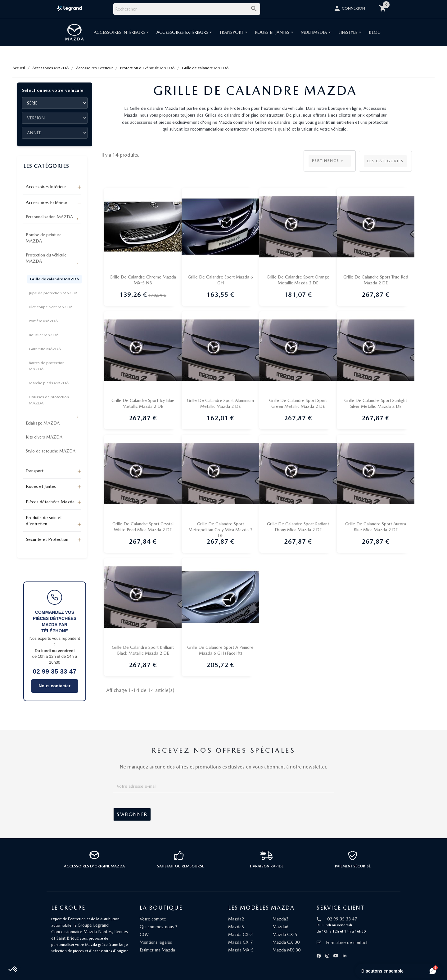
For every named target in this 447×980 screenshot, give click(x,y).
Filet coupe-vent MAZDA (51, 307)
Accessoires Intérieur (46, 187)
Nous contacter (55, 686)
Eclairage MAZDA (43, 423)
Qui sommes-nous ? (158, 927)
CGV (144, 934)
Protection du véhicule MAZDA (46, 258)
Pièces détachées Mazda (50, 502)
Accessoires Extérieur (47, 203)
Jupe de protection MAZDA (53, 293)
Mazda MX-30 (287, 950)
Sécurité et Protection (47, 539)
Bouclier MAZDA (44, 335)
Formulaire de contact (342, 942)
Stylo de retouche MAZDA (51, 451)
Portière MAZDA (43, 321)
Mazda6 (280, 927)
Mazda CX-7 (240, 942)
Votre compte (153, 919)
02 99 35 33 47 (55, 671)
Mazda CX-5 (285, 934)
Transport (35, 471)
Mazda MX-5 (241, 950)
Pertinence (328, 161)
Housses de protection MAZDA (49, 400)
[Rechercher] (187, 9)
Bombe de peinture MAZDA (44, 238)
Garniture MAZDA (45, 349)
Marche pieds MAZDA (49, 383)
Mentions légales (156, 942)
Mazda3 (280, 919)
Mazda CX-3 (240, 934)
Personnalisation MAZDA (49, 217)
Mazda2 (236, 919)
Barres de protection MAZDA (47, 366)
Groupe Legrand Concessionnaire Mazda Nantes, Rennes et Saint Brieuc (90, 932)
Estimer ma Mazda (157, 950)
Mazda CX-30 (286, 942)
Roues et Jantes (41, 486)
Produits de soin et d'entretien (44, 521)
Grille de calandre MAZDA (54, 279)
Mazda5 (236, 927)
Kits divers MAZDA (44, 437)
